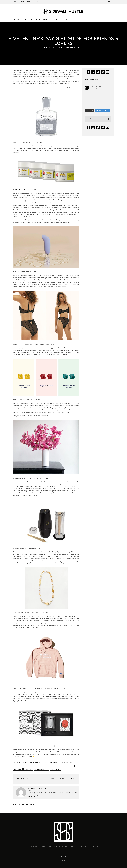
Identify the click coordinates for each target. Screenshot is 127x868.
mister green (40, 766)
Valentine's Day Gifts (41, 769)
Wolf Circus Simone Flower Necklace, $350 (31, 613)
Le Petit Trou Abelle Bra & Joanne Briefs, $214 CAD (34, 344)
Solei (48, 766)
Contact (35, 2)
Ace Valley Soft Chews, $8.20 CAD (27, 400)
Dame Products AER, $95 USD (25, 272)
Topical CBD (18, 769)
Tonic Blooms (44, 493)
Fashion (18, 20)
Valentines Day (56, 769)
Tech (65, 20)
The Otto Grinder (43, 554)
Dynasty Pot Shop (68, 763)
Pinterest (62, 779)
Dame (46, 763)
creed (25, 763)
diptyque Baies (55, 763)
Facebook (52, 779)
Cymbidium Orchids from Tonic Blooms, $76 (31, 478)
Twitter (71, 779)
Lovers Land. (64, 355)
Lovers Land (29, 766)
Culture (36, 20)
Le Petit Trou (18, 766)
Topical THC (28, 769)
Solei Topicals (57, 766)
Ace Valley (17, 763)
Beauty (46, 20)
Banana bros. (19, 548)
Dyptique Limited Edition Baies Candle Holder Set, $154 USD (37, 746)
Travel (56, 20)
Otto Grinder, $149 (32, 548)
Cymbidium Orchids (35, 763)
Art (27, 20)
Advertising (25, 2)
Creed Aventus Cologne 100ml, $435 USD (30, 142)
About (16, 2)
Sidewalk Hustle (53, 48)
